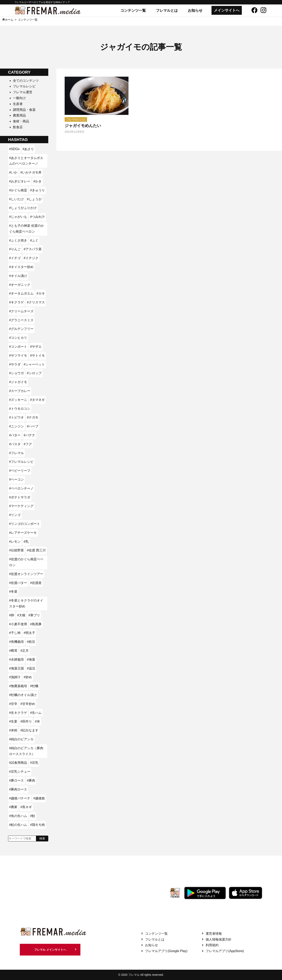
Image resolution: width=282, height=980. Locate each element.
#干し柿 (15, 633)
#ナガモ (33, 417)
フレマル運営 (23, 92)
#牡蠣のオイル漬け (23, 695)
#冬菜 (13, 592)
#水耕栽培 (16, 660)
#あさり (28, 149)
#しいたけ (16, 199)
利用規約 (212, 945)
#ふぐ (34, 240)
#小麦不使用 (18, 624)
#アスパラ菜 (33, 249)
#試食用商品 (18, 763)
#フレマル (16, 453)
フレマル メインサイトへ (50, 950)
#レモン (15, 542)
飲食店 (18, 127)
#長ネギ (26, 807)
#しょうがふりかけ (23, 208)
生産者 (18, 104)
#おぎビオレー (20, 181)
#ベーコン (16, 479)
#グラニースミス (21, 320)
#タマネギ (37, 400)
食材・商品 (21, 121)
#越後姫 (39, 798)
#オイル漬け (18, 276)
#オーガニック (20, 285)
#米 (37, 721)
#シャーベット (34, 364)
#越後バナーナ (20, 798)
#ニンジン (16, 426)
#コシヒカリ (18, 338)
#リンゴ (15, 515)
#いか (13, 172)
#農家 (13, 807)
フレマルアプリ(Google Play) (166, 951)
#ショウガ (16, 373)
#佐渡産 (36, 583)
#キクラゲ (16, 302)
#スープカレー (20, 391)
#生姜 (13, 721)
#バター (15, 435)
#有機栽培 (16, 642)
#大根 (21, 615)
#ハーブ (33, 426)
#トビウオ (16, 417)
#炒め (28, 677)
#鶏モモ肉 (37, 825)
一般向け (19, 98)
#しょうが (34, 199)
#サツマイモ (18, 355)
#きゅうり (37, 190)
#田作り (26, 721)
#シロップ (34, 373)
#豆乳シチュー (20, 772)
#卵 (12, 615)
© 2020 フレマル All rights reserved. (141, 975)
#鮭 (33, 816)
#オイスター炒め (21, 267)
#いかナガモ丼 (31, 172)
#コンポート (18, 347)
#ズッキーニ (18, 400)
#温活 (31, 668)
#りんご (15, 249)
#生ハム (36, 713)
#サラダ (15, 364)
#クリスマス (36, 302)
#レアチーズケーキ (23, 533)
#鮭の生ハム (18, 825)
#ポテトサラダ (20, 497)
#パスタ (15, 444)
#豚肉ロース (18, 789)
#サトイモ (37, 355)
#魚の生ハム (18, 816)
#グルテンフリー (21, 329)
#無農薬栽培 (18, 686)
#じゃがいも (18, 217)
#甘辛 (13, 704)
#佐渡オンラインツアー (26, 574)
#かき (37, 181)
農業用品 (19, 115)
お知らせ (195, 11)
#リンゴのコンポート (25, 524)
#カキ (41, 293)
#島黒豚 (36, 624)
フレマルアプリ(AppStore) (225, 951)
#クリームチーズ (21, 311)
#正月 (25, 651)
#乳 (26, 542)
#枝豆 (31, 642)
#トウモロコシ (20, 409)
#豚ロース (16, 780)
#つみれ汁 (37, 217)
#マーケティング (21, 506)
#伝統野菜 (16, 550)
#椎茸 (13, 651)
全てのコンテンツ (26, 81)
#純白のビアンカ (21, 739)
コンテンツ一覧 (133, 11)
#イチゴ (15, 258)
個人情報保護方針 (219, 939)
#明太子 (29, 633)
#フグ (28, 444)
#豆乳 (34, 763)
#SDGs (14, 149)
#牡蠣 (34, 686)
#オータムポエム (21, 293)
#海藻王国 (16, 668)
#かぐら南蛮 (18, 190)
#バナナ (29, 435)
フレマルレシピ (24, 86)
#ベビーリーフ (20, 471)
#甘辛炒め (28, 704)
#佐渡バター (18, 583)
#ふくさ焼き (18, 240)
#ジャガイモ (18, 382)
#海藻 (31, 660)
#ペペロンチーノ (21, 488)
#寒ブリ (34, 615)
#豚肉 (31, 780)
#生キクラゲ (18, 713)
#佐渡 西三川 (36, 550)
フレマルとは (167, 11)
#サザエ (36, 347)
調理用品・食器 (24, 110)
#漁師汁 (15, 677)
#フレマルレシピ (21, 462)
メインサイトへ (227, 10)
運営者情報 (214, 934)
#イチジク (31, 258)
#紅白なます (29, 730)
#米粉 (13, 730)
